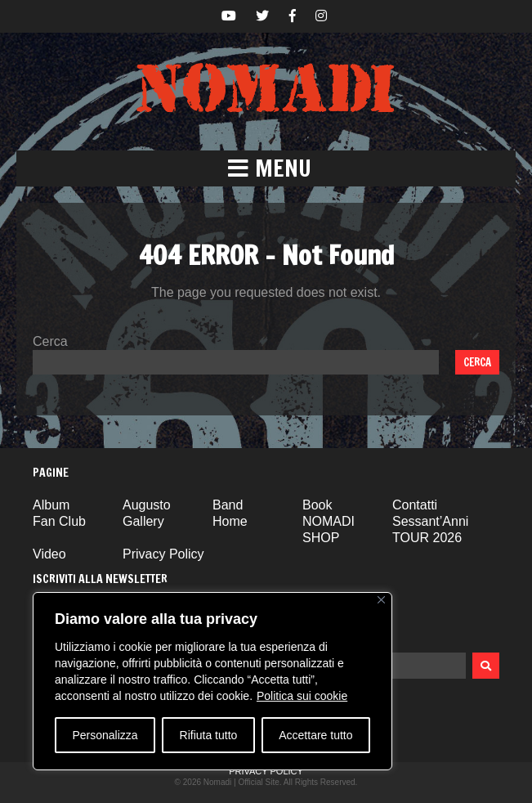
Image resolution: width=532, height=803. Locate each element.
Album (51, 505)
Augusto (147, 505)
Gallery (143, 521)
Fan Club (59, 521)
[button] (266, 168)
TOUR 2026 (427, 538)
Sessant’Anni (430, 521)
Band (228, 505)
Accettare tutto (315, 735)
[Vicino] (381, 600)
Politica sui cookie (302, 696)
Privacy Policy (163, 554)
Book (317, 505)
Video (49, 554)
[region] (212, 681)
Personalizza (105, 735)
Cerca (50, 341)
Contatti (415, 505)
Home (230, 521)
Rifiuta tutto (209, 735)
